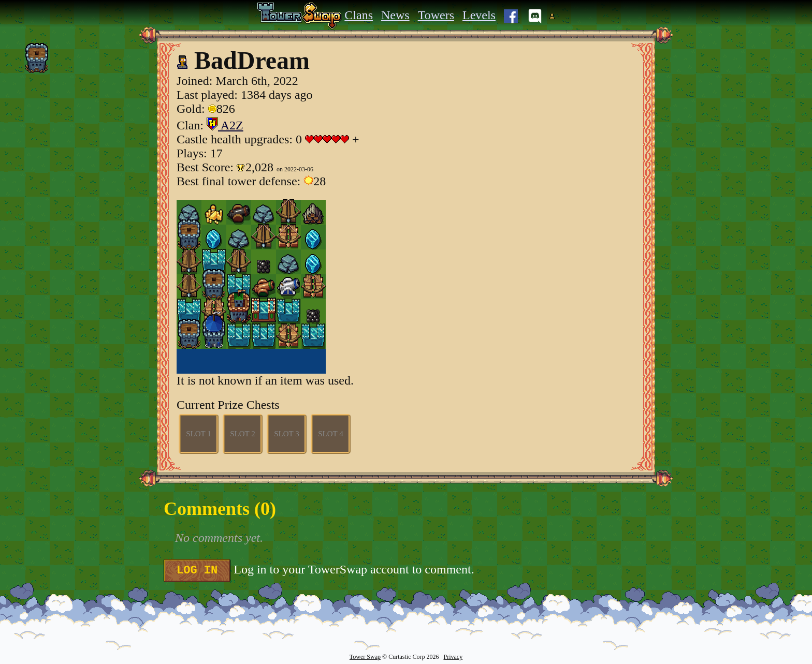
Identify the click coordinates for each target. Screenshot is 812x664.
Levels (479, 15)
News (395, 15)
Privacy (453, 657)
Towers (436, 15)
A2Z (225, 125)
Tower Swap (365, 657)
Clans (359, 15)
